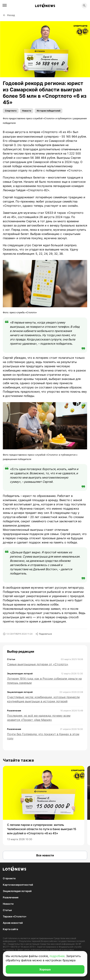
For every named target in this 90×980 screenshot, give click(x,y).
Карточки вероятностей (18, 885)
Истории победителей (49, 111)
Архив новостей (13, 923)
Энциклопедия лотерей (17, 891)
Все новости (45, 855)
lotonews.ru (14, 938)
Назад (9, 15)
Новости (27, 111)
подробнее (57, 956)
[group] (44, 806)
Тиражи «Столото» (15, 916)
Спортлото (11, 111)
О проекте (9, 878)
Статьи (7, 910)
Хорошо (45, 969)
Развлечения (11, 897)
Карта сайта (10, 929)
